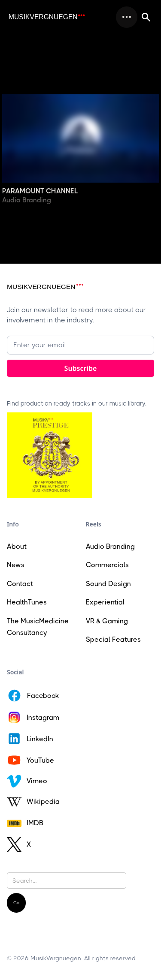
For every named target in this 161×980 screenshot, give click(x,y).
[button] (127, 17)
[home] (47, 17)
